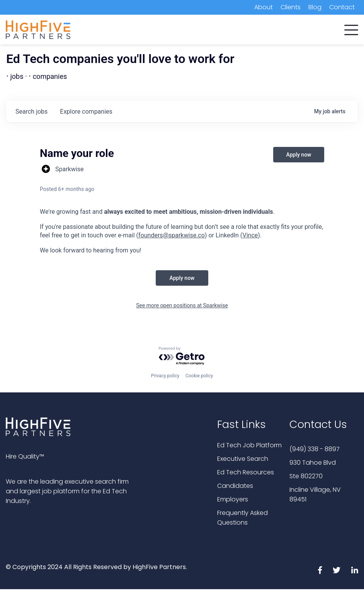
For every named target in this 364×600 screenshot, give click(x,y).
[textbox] (182, 231)
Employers (233, 499)
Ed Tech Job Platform (249, 445)
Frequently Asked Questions (242, 518)
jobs (31, 112)
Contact (342, 7)
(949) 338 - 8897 (315, 449)
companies (86, 112)
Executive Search (243, 459)
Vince (250, 235)
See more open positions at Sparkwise (182, 305)
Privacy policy (165, 376)
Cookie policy (199, 376)
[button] (351, 28)
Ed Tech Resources (246, 472)
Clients (291, 7)
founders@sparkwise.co (172, 235)
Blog (315, 7)
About (264, 7)
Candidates (235, 486)
